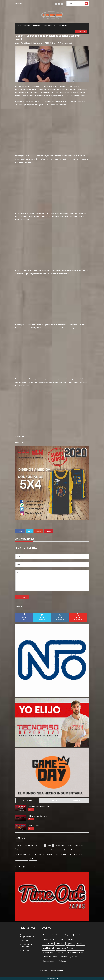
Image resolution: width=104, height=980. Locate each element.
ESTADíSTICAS (50, 26)
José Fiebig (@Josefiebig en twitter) (30, 43)
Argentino (41, 850)
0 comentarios (66, 43)
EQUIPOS (37, 26)
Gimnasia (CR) (59, 846)
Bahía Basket (79, 846)
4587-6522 (25, 941)
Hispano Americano (45, 854)
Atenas (19, 846)
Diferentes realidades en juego (39, 806)
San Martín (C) (60, 850)
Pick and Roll (58, 971)
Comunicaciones (22, 859)
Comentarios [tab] (52, 800)
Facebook (20, 531)
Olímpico (31, 850)
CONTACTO (63, 26)
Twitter (30, 531)
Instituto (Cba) (21, 854)
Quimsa (69, 846)
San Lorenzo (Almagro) (77, 854)
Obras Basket (21, 850)
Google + (39, 531)
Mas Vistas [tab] (28, 800)
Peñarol (49, 846)
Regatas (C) (40, 846)
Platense (33, 859)
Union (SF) (32, 854)
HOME (19, 26)
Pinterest (49, 531)
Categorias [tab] (76, 800)
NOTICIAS (27, 26)
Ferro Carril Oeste (60, 854)
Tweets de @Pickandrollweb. (25, 867)
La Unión (50, 850)
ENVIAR (22, 597)
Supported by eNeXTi (52, 979)
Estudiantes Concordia (75, 850)
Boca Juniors (28, 846)
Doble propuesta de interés (37, 816)
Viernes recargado (34, 826)
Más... (31, 809)
